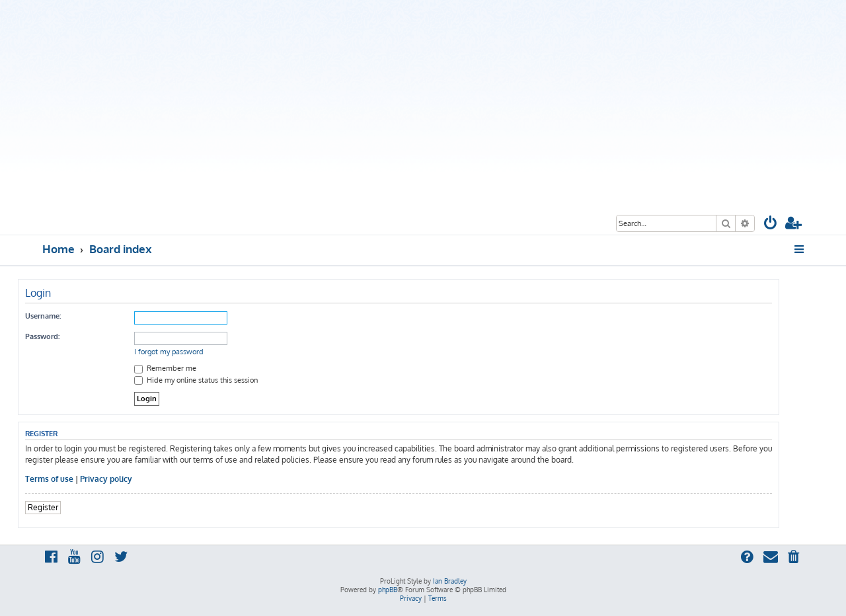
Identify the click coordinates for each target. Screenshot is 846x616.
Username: (43, 316)
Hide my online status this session (196, 380)
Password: (42, 336)
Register (43, 507)
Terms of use (49, 479)
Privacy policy (106, 479)
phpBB (388, 590)
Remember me (165, 368)
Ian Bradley (450, 581)
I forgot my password (169, 352)
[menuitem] (771, 224)
